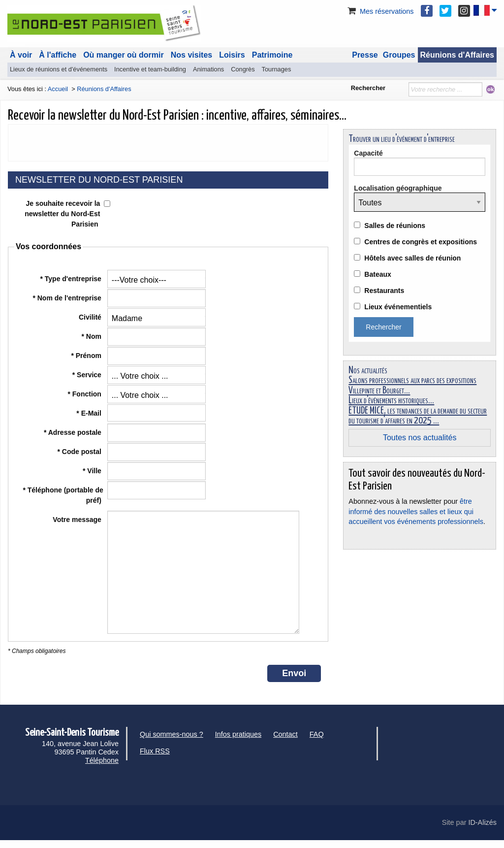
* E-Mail (90, 413)
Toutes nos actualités (420, 438)
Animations (208, 69)
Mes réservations (380, 11)
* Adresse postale (74, 432)
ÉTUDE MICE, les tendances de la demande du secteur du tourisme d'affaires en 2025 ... (418, 416)
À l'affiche (58, 55)
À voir (21, 55)
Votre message (78, 520)
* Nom (92, 336)
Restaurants (384, 291)
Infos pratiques (238, 734)
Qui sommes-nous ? (172, 734)
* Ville (93, 471)
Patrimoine (272, 55)
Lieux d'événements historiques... (391, 401)
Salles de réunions (395, 226)
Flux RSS (155, 751)
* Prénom (87, 356)
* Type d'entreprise (71, 279)
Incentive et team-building (150, 69)
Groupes (399, 55)
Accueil (58, 89)
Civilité (91, 317)
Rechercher (368, 88)
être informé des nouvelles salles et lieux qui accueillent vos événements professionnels (416, 511)
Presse (365, 55)
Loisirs (232, 55)
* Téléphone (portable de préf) (63, 495)
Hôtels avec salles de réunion (412, 258)
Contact (285, 734)
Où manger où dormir (124, 55)
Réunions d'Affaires (457, 55)
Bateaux (378, 274)
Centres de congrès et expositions (421, 242)
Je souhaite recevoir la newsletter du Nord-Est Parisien (62, 214)
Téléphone (102, 760)
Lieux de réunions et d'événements (59, 69)
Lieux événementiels (398, 307)
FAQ (317, 734)
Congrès (243, 69)
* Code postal (80, 452)
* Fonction (85, 394)
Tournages (277, 69)
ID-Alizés (482, 822)
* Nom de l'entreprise (68, 298)
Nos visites (191, 55)
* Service (88, 375)
